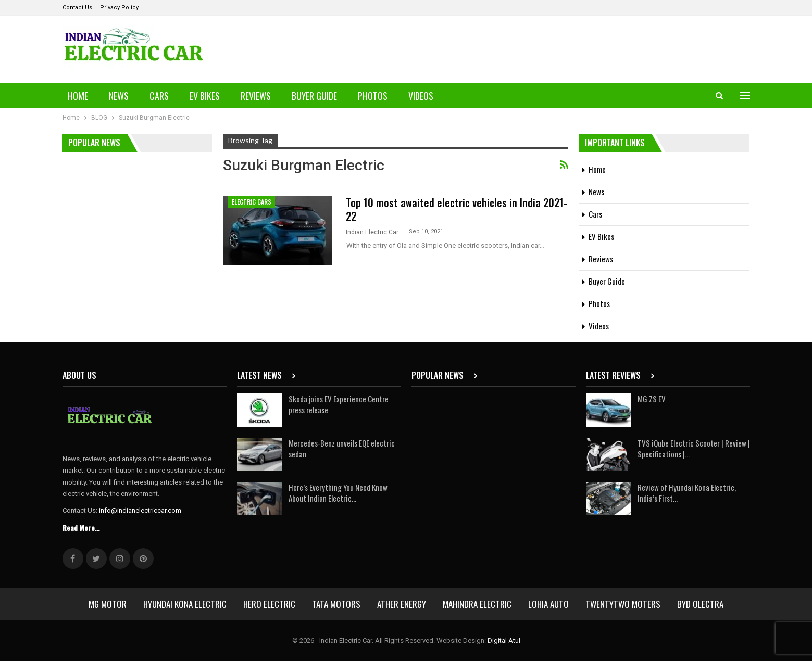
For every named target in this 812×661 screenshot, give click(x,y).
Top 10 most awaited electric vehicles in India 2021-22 (457, 209)
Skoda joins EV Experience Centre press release (339, 404)
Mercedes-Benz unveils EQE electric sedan (342, 448)
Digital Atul (504, 640)
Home (78, 96)
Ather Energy (402, 604)
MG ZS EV (652, 399)
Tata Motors (336, 604)
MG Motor (108, 604)
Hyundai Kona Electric (185, 604)
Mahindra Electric (477, 604)
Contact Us (77, 8)
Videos (421, 96)
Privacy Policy (119, 8)
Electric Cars (252, 202)
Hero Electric (269, 604)
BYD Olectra (700, 604)
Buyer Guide (314, 96)
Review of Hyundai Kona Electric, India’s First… (687, 493)
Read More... (81, 527)
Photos (373, 96)
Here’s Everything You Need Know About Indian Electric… (338, 493)
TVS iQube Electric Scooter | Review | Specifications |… (694, 448)
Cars (159, 96)
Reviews (256, 96)
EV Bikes (205, 96)
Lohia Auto (548, 604)
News (119, 96)
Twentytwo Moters (623, 604)
